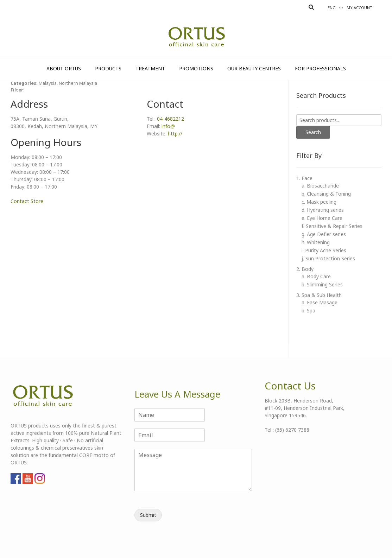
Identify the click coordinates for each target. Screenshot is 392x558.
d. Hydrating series (323, 210)
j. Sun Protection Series (328, 258)
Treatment (150, 68)
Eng (332, 8)
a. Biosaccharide (320, 186)
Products (108, 68)
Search (313, 132)
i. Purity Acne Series (324, 250)
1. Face (304, 178)
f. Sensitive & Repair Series (332, 226)
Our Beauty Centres (254, 68)
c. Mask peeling (319, 202)
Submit (148, 515)
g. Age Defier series (324, 234)
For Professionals (320, 68)
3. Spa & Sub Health (319, 295)
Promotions (196, 68)
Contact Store (27, 201)
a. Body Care (316, 276)
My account (359, 8)
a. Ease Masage (320, 302)
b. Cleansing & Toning (326, 194)
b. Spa (308, 310)
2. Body (305, 269)
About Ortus (64, 68)
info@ (168, 126)
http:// (175, 134)
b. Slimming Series (322, 284)
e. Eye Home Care (322, 218)
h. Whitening (316, 242)
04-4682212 (170, 119)
